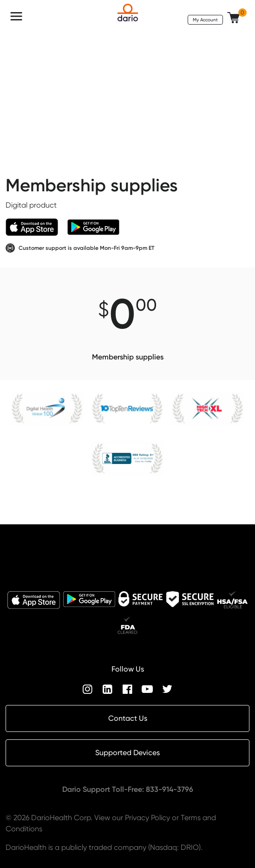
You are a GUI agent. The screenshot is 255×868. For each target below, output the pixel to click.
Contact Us (128, 718)
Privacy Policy (147, 818)
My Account (205, 20)
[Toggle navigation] (16, 16)
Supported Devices (127, 753)
